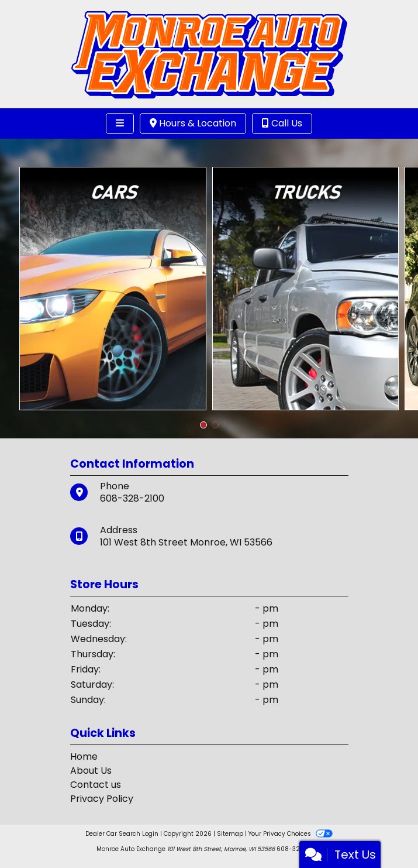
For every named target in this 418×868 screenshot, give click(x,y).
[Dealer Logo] (209, 54)
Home (84, 757)
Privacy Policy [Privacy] (102, 799)
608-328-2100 (132, 498)
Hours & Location (193, 123)
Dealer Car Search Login (122, 834)
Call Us (282, 123)
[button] (203, 425)
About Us (91, 771)
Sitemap (230, 834)
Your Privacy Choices (290, 834)
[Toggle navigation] (120, 123)
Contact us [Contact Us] (96, 785)
